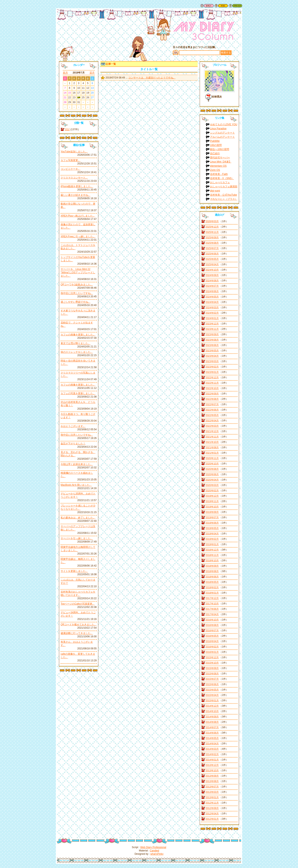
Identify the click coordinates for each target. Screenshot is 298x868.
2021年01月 (212, 453)
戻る (207, 6)
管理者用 (236, 6)
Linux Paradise (218, 129)
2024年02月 (212, 313)
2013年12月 (212, 765)
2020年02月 (212, 491)
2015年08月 (212, 674)
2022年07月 (212, 404)
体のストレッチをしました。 (77, 352)
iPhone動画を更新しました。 (77, 186)
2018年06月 (212, 577)
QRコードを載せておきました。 (79, 624)
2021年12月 (212, 431)
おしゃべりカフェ (220, 182)
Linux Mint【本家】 (221, 162)
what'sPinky (157, 854)
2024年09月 (212, 275)
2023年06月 (212, 345)
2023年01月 (212, 372)
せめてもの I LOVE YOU (224, 124)
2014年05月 (212, 738)
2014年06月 (212, 733)
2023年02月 (212, 367)
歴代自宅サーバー (220, 158)
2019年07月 (212, 517)
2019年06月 (212, 523)
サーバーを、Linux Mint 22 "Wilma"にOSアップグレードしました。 (78, 272)
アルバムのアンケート (222, 137)
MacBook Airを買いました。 (76, 485)
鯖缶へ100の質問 (220, 149)
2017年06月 (212, 609)
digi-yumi (215, 191)
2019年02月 (212, 539)
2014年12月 (212, 706)
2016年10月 (212, 620)
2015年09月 (212, 668)
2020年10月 (212, 464)
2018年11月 (212, 555)
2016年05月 (212, 636)
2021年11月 (212, 437)
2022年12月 (212, 377)
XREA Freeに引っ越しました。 (78, 236)
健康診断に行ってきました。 (77, 633)
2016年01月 (212, 652)
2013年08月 (212, 781)
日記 (67, 129)
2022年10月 (212, 388)
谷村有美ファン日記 (204, 32)
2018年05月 (212, 582)
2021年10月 (212, 442)
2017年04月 (212, 614)
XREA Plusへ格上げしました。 (78, 216)
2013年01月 (212, 797)
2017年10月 (212, 604)
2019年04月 (212, 534)
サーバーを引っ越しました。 (77, 538)
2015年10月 (212, 663)
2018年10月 (212, 561)
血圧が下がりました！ (73, 444)
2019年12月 (212, 496)
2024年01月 (212, 318)
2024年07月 (212, 286)
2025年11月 (212, 232)
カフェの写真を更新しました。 (78, 393)
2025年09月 (212, 237)
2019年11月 (212, 501)
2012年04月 (212, 814)
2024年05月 (212, 297)
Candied (154, 851)
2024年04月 (212, 302)
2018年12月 (212, 550)
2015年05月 (212, 690)
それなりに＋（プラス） (224, 199)
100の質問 (216, 145)
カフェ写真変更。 (71, 160)
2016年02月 (212, 647)
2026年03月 (212, 221)
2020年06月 (212, 474)
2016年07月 (212, 631)
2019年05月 (212, 528)
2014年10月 (212, 711)
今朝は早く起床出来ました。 (77, 464)
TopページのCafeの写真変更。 (78, 604)
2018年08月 (212, 571)
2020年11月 (212, 458)
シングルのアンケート (222, 133)
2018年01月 (212, 593)
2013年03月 (212, 792)
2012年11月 (212, 803)
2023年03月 (212, 361)
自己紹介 (215, 153)
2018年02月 (212, 587)
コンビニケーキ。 (71, 169)
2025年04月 (212, 264)
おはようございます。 (73, 426)
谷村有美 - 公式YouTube (223, 195)
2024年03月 (212, 307)
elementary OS (218, 166)
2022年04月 (212, 421)
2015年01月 (212, 700)
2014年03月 (212, 749)
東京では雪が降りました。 (76, 343)
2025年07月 (212, 248)
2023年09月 (212, 334)
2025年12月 (212, 227)
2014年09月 (212, 717)
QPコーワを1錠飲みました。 (77, 285)
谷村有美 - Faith (219, 174)
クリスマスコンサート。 (74, 178)
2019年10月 (212, 507)
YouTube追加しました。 (74, 152)
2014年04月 (212, 744)
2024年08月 (212, 281)
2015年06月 (212, 684)
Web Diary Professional (153, 847)
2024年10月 (212, 270)
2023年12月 (212, 324)
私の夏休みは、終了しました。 (78, 518)
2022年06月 (212, 410)
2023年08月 (212, 340)
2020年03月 (212, 485)
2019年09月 (212, 512)
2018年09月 (212, 566)
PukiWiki (215, 141)
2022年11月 (212, 383)
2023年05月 (212, 351)
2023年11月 (212, 329)
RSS (221, 6)
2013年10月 (212, 770)
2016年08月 (212, 625)
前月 (65, 73)
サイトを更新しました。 (74, 571)
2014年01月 (212, 760)
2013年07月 (212, 787)
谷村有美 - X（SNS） (222, 178)
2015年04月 (212, 695)
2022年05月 (212, 415)
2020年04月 (212, 480)
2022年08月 (212, 399)
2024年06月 (212, 291)
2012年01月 (212, 819)
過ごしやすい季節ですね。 (76, 302)
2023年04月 (212, 356)
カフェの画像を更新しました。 (78, 335)
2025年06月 (212, 254)
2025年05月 (212, 259)
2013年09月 (212, 776)
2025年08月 (212, 243)
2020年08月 (212, 469)
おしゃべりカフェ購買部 (224, 187)
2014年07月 (212, 727)
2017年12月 (212, 598)
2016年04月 (212, 641)
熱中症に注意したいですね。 (77, 293)
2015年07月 (212, 679)
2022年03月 (212, 426)
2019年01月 (212, 544)
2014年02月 (212, 754)
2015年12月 (212, 657)
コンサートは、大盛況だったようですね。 (152, 78)
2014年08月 (212, 722)
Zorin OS (215, 170)
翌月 (92, 73)
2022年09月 (212, 394)
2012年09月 (212, 808)
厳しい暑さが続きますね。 (76, 195)
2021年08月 (212, 447)
